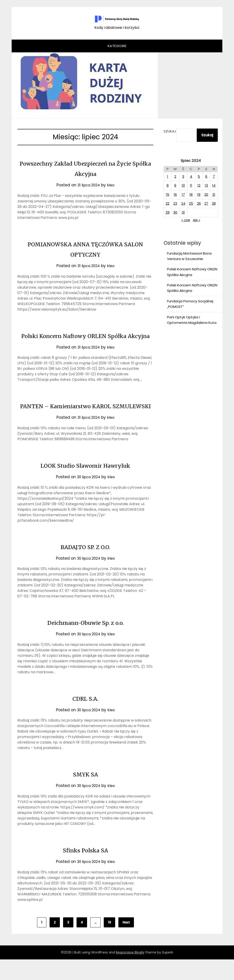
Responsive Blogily (130, 973)
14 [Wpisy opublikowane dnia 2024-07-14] (214, 185)
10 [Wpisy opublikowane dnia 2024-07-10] (183, 185)
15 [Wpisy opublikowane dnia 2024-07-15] (168, 195)
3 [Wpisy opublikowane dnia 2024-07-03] (183, 176)
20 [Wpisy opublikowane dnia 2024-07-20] (206, 195)
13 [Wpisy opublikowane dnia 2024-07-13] (206, 185)
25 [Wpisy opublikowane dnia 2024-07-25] (191, 203)
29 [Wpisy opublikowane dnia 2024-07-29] (168, 212)
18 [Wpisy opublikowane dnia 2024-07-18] (191, 195)
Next (126, 943)
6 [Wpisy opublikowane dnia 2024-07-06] (206, 176)
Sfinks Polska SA (85, 870)
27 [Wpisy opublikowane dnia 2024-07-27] (206, 203)
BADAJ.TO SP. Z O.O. (85, 567)
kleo (112, 185)
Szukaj (170, 131)
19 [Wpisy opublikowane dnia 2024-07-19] (199, 195)
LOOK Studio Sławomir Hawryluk (85, 486)
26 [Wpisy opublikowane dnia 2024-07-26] (199, 203)
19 (109, 943)
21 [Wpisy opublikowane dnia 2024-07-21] (214, 195)
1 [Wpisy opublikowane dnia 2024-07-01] (168, 176)
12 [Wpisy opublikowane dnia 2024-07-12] (199, 185)
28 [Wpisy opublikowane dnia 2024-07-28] (214, 203)
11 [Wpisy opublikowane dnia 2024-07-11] (191, 185)
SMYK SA (85, 795)
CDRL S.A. (85, 719)
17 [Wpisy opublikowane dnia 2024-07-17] (183, 195)
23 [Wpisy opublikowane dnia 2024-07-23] (175, 203)
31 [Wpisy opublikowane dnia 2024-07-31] (183, 212)
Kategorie (117, 46)
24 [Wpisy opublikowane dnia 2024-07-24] (183, 203)
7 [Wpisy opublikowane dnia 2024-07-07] (214, 176)
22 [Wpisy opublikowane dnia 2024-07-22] (168, 203)
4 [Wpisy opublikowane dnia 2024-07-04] (191, 176)
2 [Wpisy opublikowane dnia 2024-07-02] (175, 176)
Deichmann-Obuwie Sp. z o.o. (85, 643)
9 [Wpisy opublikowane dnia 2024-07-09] (175, 185)
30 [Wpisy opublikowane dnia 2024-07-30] (175, 212)
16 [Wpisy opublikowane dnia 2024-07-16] (175, 195)
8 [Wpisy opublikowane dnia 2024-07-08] (168, 185)
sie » (197, 220)
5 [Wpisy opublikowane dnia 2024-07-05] (199, 176)
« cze (186, 220)
